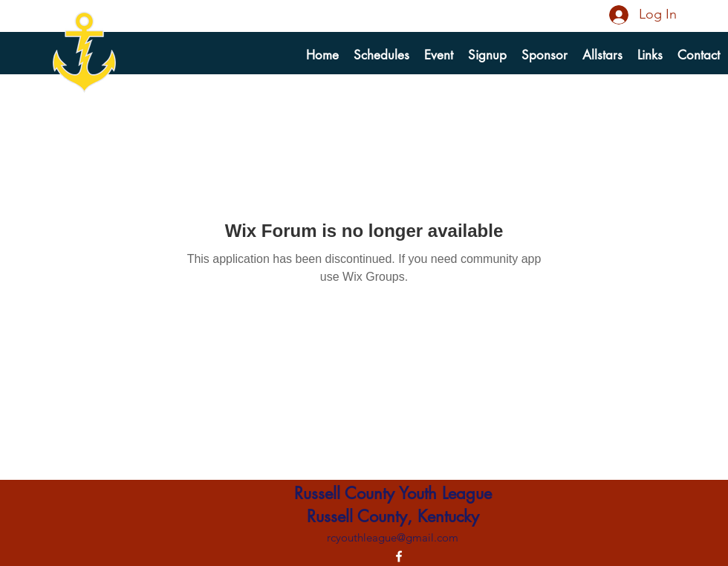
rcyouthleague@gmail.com (393, 537)
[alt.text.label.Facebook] (399, 556)
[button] (487, 55)
